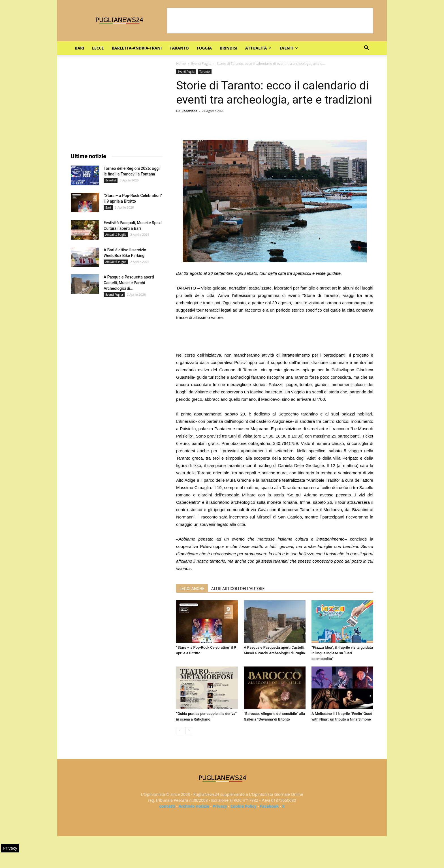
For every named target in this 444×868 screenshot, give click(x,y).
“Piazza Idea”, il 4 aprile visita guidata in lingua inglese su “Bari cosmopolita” (342, 653)
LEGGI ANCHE (192, 589)
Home (181, 64)
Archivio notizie (194, 806)
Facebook (269, 806)
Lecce (98, 48)
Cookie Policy (244, 806)
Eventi (289, 48)
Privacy (220, 806)
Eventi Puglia (201, 64)
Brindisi (229, 48)
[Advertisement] (270, 21)
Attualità (258, 48)
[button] (366, 49)
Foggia (204, 48)
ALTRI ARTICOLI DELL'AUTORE (238, 589)
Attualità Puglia (116, 235)
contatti (167, 806)
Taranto (179, 48)
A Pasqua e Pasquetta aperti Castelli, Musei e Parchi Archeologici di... (129, 283)
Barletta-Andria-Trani (137, 48)
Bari (79, 48)
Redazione (190, 111)
